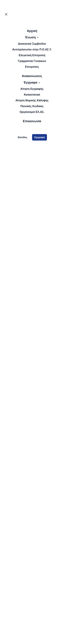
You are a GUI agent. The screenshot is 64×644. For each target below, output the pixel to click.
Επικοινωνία (32, 121)
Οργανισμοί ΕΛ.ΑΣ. (32, 112)
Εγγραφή (40, 137)
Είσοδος (23, 137)
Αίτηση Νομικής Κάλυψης (32, 100)
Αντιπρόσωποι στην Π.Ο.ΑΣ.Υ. (32, 49)
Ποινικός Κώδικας (32, 106)
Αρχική (32, 31)
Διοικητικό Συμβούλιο (32, 44)
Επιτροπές (32, 67)
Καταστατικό (32, 95)
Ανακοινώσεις (32, 76)
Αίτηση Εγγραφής (32, 89)
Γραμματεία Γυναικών (32, 61)
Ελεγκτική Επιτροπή (32, 55)
